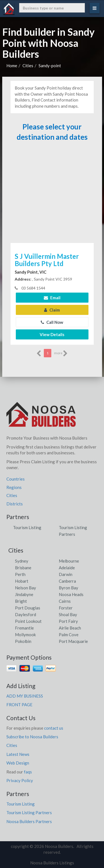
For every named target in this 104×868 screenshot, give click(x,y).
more (61, 353)
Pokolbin (23, 641)
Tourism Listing (27, 527)
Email (52, 298)
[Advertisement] (52, 195)
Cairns (65, 601)
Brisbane (23, 568)
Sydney (22, 561)
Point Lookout (28, 621)
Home (12, 66)
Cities (28, 66)
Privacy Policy (20, 780)
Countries (16, 479)
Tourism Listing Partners (29, 812)
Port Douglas (28, 608)
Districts (15, 504)
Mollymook (25, 635)
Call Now (52, 322)
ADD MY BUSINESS (25, 696)
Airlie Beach (70, 628)
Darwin (66, 574)
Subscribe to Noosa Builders (32, 737)
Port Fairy (68, 621)
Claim (52, 310)
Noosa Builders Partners (29, 821)
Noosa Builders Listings (52, 863)
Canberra (67, 581)
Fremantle (24, 628)
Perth (20, 574)
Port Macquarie (73, 641)
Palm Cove (69, 635)
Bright (21, 601)
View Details (52, 334)
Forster (66, 608)
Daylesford (26, 614)
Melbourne (69, 561)
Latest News (18, 754)
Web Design (18, 763)
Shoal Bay (68, 614)
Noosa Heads (71, 594)
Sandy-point (50, 66)
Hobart (22, 581)
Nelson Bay (26, 588)
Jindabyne (24, 594)
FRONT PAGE (19, 705)
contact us (54, 728)
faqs (28, 772)
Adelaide (67, 568)
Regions (14, 487)
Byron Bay (69, 588)
